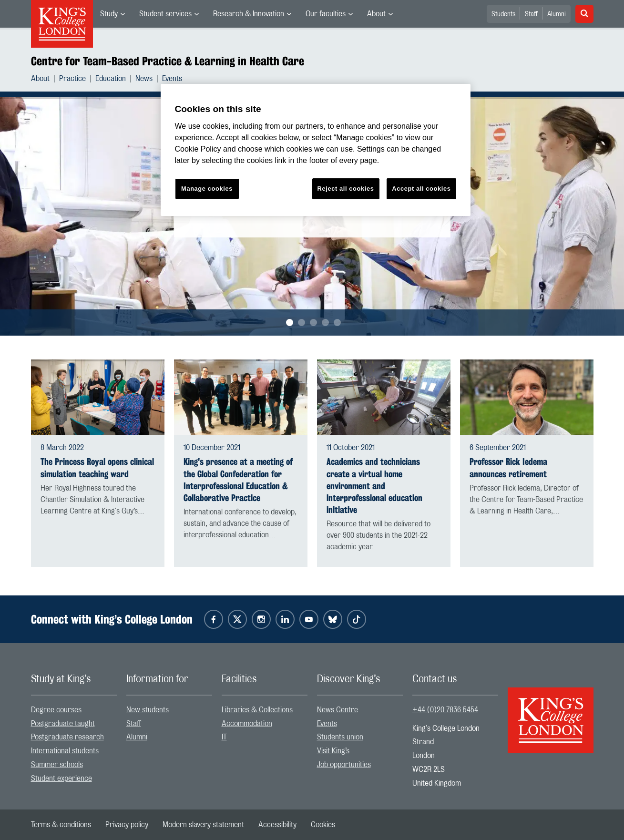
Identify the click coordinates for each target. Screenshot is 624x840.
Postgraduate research (67, 737)
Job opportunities (344, 765)
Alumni (557, 14)
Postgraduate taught (63, 724)
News (144, 79)
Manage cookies (207, 189)
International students (65, 751)
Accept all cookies (421, 189)
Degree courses (56, 710)
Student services (165, 14)
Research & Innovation (249, 14)
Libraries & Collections (257, 710)
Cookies (323, 825)
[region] (316, 150)
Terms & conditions (61, 825)
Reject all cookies (346, 189)
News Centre (338, 710)
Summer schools (57, 765)
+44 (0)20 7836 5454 (445, 710)
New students (148, 710)
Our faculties (326, 14)
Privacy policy (127, 825)
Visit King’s (333, 751)
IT (224, 737)
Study (109, 14)
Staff (531, 14)
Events (172, 79)
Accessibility (277, 825)
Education (111, 79)
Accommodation (247, 724)
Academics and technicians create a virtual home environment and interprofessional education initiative (374, 486)
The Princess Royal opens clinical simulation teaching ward (97, 468)
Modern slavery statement (203, 825)
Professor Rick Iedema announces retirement (508, 468)
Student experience (61, 779)
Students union (340, 737)
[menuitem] (113, 14)
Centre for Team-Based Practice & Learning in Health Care (168, 61)
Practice (72, 79)
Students (503, 14)
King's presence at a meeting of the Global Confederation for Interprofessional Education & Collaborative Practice (238, 480)
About (376, 14)
